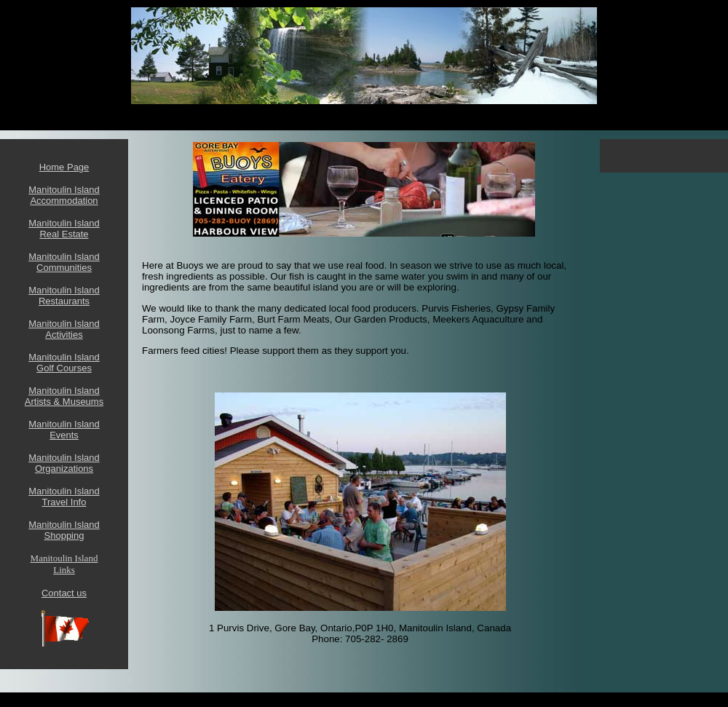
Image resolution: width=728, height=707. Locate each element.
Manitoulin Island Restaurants (64, 296)
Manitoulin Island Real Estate (64, 229)
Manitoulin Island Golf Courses (64, 363)
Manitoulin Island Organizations (64, 463)
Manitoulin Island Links (64, 564)
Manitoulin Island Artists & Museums (64, 396)
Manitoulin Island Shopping (64, 530)
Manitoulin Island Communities (64, 262)
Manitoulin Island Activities (64, 329)
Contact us (64, 593)
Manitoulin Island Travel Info (64, 497)
